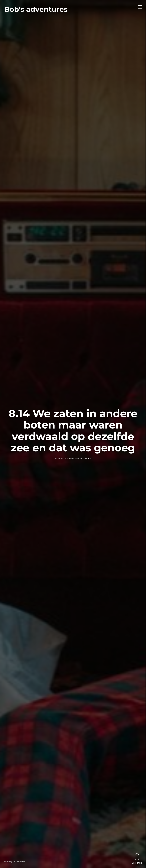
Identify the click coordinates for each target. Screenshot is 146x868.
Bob (89, 458)
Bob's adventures (36, 9)
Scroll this (137, 859)
